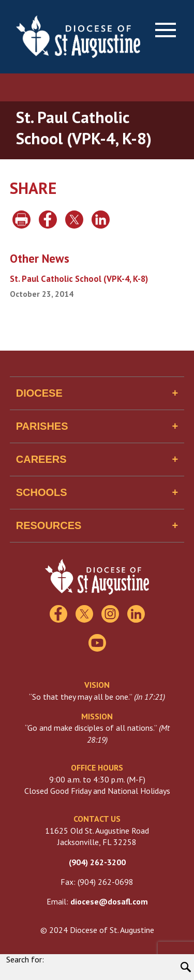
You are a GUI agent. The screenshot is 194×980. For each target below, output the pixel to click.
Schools (42, 492)
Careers (41, 459)
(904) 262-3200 (97, 862)
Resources (49, 525)
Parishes (42, 426)
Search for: (25, 959)
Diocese (39, 393)
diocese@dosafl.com (109, 901)
